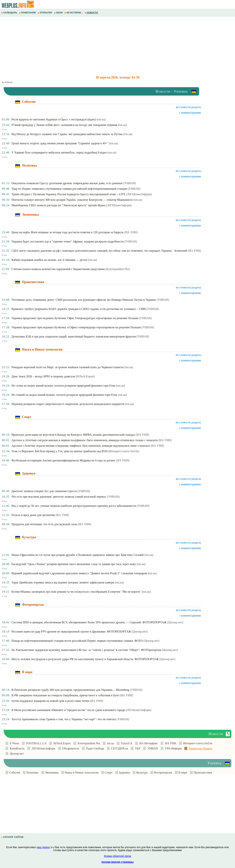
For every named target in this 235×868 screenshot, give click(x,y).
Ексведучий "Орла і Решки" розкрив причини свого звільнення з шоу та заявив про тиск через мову (74, 564)
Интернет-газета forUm (197, 743)
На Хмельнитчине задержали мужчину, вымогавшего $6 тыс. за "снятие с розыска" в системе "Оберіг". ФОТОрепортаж (86, 650)
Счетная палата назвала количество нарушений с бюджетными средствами (58, 269)
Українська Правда (200, 748)
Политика (32, 773)
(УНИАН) (130, 183)
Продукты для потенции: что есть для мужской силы (44, 524)
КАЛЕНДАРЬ (10, 13)
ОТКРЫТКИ (45, 13)
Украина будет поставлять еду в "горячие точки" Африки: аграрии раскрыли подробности (67, 241)
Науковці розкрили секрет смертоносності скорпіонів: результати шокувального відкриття (68, 404)
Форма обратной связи (117, 856)
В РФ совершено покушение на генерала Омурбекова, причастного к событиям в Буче (65, 695)
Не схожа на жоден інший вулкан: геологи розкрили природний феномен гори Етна (63, 386)
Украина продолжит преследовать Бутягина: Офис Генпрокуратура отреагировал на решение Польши (75, 318)
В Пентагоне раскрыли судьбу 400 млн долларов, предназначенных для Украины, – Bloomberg (70, 690)
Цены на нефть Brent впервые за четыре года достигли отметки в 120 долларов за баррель (67, 232)
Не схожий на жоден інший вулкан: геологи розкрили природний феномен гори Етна (64, 395)
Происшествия (202, 773)
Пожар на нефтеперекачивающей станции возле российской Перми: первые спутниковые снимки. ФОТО (77, 641)
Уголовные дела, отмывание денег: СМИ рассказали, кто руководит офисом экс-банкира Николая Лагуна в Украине (84, 300)
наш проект (43, 847)
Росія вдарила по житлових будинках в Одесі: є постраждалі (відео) (54, 119)
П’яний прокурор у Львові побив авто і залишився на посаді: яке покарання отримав (64, 125)
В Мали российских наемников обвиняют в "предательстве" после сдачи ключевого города (68, 710)
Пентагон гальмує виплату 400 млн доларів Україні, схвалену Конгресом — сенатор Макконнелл (72, 200)
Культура (141, 773)
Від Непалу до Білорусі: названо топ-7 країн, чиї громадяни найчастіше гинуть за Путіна (67, 134)
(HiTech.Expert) (85, 376)
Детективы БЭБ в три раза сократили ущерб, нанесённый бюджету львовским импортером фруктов (74, 336)
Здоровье (124, 773)
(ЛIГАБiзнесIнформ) (139, 194)
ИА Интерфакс (148, 743)
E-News (14, 743)
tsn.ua (110, 743)
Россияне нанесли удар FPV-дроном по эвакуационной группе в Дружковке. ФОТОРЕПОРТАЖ (71, 632)
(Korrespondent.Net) (118, 269)
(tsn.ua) (101, 119)
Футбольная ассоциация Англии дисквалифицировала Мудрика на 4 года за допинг (63, 460)
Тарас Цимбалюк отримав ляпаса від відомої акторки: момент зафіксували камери (63, 582)
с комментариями (190, 113)
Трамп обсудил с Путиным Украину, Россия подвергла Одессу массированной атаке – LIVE (68, 194)
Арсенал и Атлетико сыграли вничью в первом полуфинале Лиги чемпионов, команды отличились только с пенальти (84, 440)
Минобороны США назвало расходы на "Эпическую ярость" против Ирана (58, 205)
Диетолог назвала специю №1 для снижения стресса (44, 491)
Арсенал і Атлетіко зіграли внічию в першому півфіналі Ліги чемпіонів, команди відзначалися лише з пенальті (81, 446)
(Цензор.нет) (175, 622)
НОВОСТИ (92, 13)
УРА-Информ (172, 748)
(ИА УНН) (131, 232)
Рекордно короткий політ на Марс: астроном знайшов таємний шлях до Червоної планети (67, 367)
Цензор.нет (16, 754)
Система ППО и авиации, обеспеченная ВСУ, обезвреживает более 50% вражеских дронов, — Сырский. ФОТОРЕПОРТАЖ (89, 622)
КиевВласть (16, 748)
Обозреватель (70, 748)
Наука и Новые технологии (81, 773)
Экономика (51, 773)
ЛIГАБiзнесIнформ (43, 748)
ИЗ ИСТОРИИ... (74, 13)
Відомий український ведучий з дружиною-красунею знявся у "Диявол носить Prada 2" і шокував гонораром (79, 573)
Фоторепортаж (163, 773)
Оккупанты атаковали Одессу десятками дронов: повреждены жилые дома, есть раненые (67, 183)
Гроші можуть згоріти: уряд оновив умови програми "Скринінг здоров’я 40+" (60, 143)
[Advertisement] (110, 46)
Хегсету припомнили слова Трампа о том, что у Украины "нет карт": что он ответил (64, 719)
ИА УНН (170, 743)
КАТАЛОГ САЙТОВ (13, 837)
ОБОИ (59, 13)
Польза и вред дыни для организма (33, 515)
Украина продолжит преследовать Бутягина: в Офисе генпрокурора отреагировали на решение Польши (76, 327)
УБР (137, 748)
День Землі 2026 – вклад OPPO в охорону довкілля (43, 376)
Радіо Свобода (94, 748)
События (14, 773)
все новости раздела (188, 107)
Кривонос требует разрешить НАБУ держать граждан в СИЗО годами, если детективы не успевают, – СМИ (78, 309)
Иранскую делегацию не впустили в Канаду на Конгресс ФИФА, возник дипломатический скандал (73, 435)
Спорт (108, 773)
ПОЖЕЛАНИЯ (28, 13)
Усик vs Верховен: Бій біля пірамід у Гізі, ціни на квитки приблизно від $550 (59, 451)
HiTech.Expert (61, 743)
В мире (182, 773)
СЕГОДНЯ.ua (119, 748)
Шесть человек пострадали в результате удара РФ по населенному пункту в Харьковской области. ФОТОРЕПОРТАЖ (85, 659)
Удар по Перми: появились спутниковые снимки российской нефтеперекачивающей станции (69, 189)
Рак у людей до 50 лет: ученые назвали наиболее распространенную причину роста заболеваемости (74, 506)
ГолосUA (126, 743)
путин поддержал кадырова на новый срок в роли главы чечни (50, 701)
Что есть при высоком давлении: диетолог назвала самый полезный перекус (59, 497)
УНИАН (152, 748)
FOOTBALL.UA (36, 743)
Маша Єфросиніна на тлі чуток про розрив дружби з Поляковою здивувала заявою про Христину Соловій (77, 555)
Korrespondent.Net (88, 743)
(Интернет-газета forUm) (124, 451)
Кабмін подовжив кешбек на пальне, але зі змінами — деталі (49, 260)
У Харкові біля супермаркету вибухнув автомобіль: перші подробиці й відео (59, 152)
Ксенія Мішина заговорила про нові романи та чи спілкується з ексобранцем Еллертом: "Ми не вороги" (76, 592)
